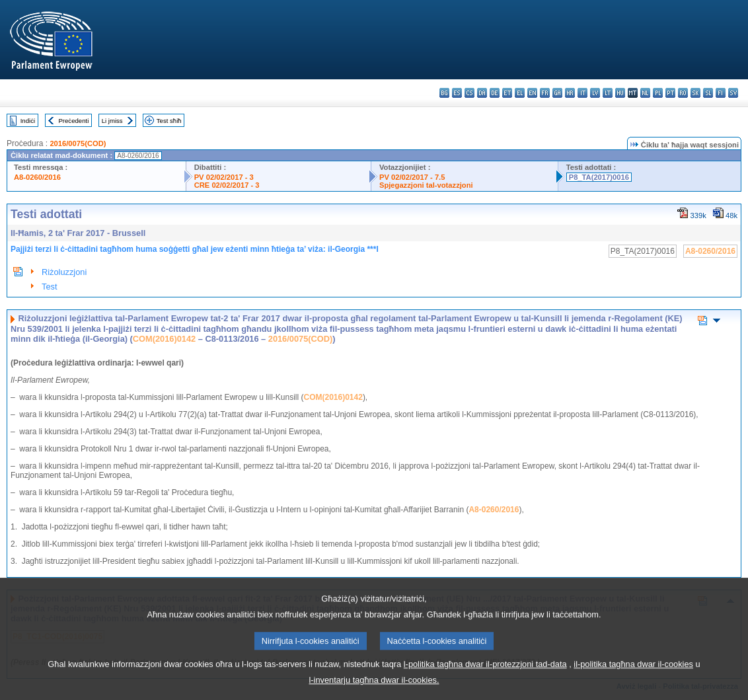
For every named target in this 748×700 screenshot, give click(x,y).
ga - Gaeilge (557, 93)
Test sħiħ (169, 121)
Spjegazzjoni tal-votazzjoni (426, 185)
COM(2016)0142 (164, 339)
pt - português (670, 93)
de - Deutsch (495, 93)
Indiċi (28, 121)
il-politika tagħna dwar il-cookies (633, 678)
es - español (457, 93)
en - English (532, 93)
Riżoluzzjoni (64, 272)
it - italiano (582, 93)
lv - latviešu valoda (595, 93)
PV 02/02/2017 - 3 (224, 177)
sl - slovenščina (708, 93)
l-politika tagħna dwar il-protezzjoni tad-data (485, 678)
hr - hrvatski (570, 93)
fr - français (545, 93)
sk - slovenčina (695, 93)
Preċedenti (73, 121)
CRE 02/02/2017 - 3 (227, 185)
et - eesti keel (507, 93)
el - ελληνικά (520, 93)
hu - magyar (620, 93)
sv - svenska (733, 93)
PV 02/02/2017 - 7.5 (412, 177)
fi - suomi (721, 93)
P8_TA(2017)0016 (599, 177)
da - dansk (482, 93)
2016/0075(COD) (78, 143)
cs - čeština (469, 93)
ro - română (683, 93)
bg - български (444, 93)
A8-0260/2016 (37, 177)
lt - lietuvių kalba (608, 93)
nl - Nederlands (645, 93)
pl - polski (658, 93)
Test (49, 287)
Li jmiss (112, 121)
